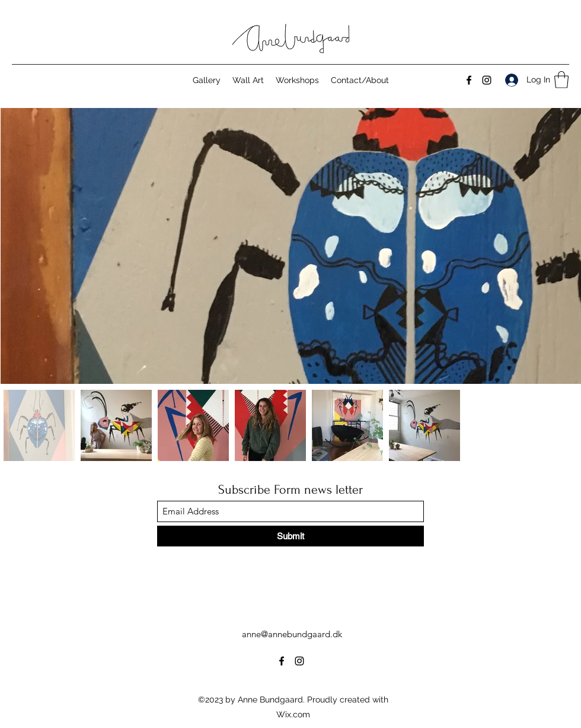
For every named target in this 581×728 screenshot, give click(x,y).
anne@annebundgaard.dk (292, 634)
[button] (561, 80)
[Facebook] (469, 80)
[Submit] (290, 536)
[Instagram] (487, 80)
